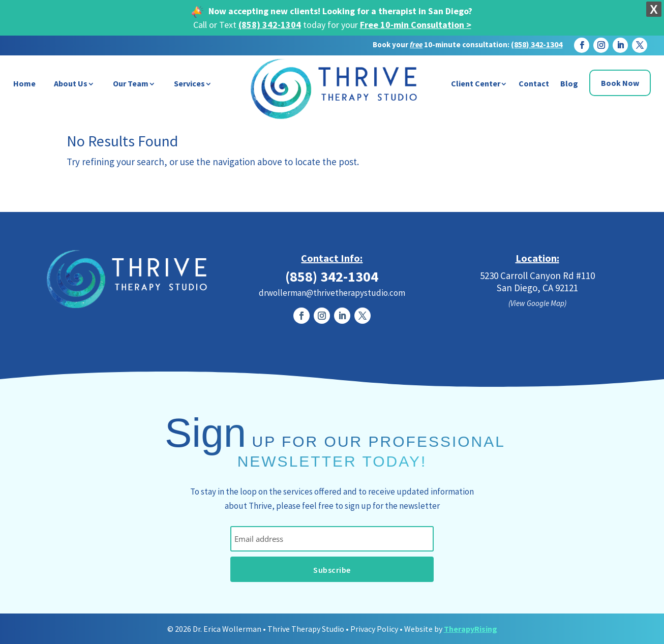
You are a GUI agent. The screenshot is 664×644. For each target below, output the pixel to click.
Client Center (476, 83)
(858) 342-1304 (270, 25)
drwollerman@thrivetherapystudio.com (332, 293)
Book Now (620, 83)
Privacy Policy (374, 629)
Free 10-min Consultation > (416, 25)
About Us (71, 83)
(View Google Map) (537, 303)
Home (24, 83)
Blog (569, 83)
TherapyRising (471, 629)
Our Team (131, 83)
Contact (534, 83)
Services (189, 83)
